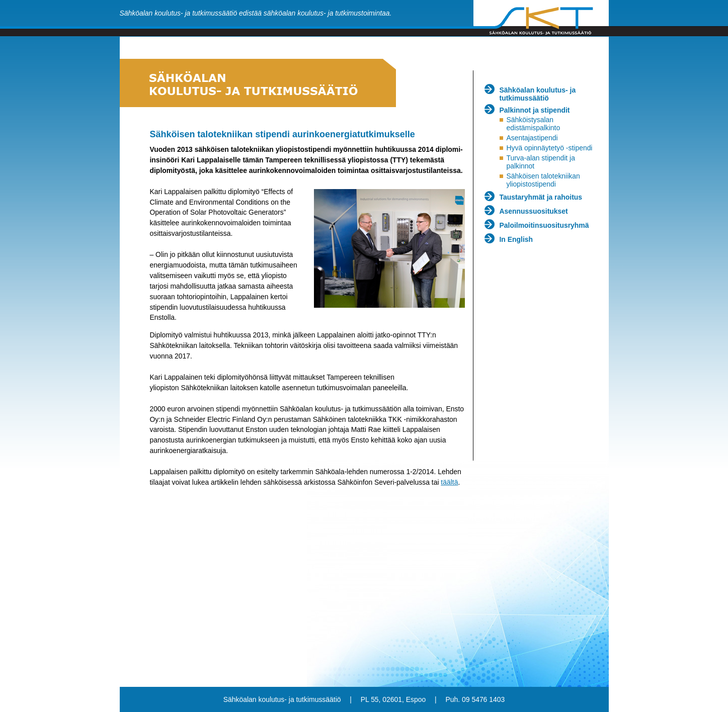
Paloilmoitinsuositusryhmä (544, 225)
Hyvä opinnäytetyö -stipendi (549, 148)
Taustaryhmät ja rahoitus (541, 197)
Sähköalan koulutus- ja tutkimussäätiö (538, 94)
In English (516, 239)
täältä (449, 482)
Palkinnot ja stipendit (535, 110)
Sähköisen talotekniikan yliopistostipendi (543, 180)
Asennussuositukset (534, 211)
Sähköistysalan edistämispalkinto (533, 124)
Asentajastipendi (532, 138)
